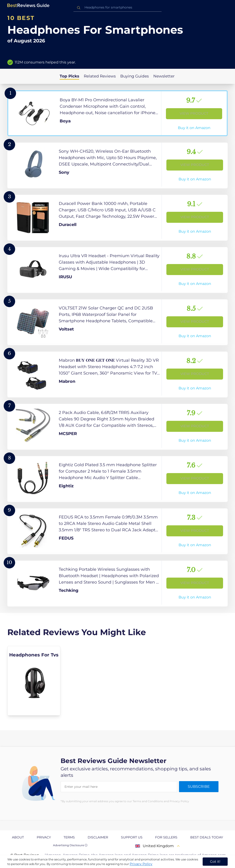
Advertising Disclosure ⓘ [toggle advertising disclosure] (70, 845)
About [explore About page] (18, 837)
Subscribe (199, 787)
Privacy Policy (141, 864)
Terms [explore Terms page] (69, 837)
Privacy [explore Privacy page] (44, 837)
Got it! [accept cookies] (215, 861)
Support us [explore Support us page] (132, 837)
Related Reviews (100, 76)
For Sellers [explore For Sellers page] (166, 837)
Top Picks (69, 76)
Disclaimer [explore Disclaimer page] (98, 837)
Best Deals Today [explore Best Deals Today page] (207, 837)
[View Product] (117, 113)
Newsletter (164, 76)
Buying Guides (134, 76)
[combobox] (117, 7)
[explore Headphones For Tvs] (34, 681)
